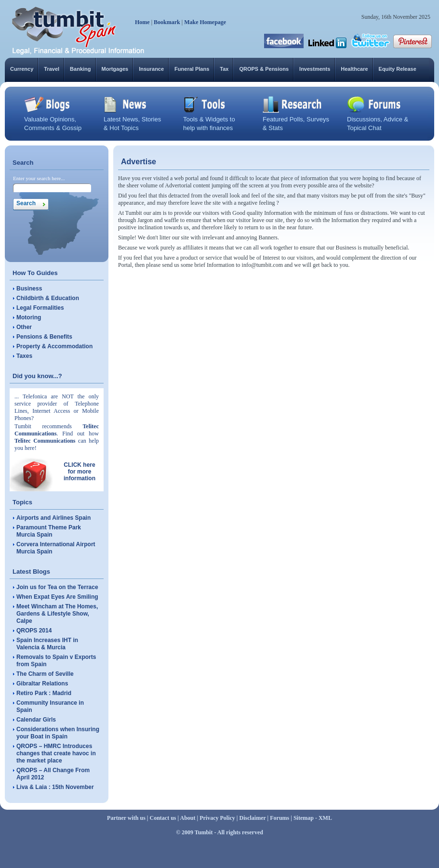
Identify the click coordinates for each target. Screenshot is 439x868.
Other (24, 327)
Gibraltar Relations (42, 684)
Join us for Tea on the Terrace (57, 587)
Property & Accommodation (54, 346)
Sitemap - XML (313, 818)
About (188, 818)
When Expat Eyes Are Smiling (57, 597)
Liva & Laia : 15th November (55, 787)
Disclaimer (252, 818)
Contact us (163, 818)
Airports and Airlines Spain (53, 518)
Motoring (29, 317)
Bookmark (167, 22)
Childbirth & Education (48, 298)
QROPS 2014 (34, 631)
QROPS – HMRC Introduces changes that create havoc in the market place (56, 753)
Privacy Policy (217, 818)
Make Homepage (205, 22)
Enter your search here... (39, 178)
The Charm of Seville (45, 674)
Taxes (24, 356)
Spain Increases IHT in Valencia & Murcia (47, 644)
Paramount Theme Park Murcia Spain (49, 531)
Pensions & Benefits (44, 337)
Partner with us (126, 818)
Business (29, 289)
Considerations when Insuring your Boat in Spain (58, 733)
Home (142, 22)
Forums (279, 818)
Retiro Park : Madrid (44, 693)
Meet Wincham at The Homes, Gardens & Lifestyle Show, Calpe (57, 614)
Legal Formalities (40, 308)
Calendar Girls (36, 720)
